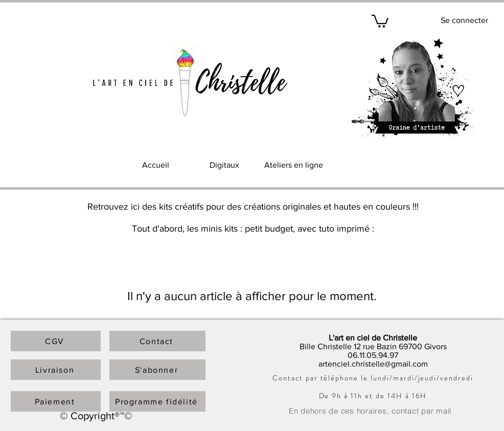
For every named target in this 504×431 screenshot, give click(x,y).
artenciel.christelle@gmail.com (373, 364)
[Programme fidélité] (157, 401)
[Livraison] (56, 370)
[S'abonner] (157, 370)
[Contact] (157, 341)
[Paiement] (56, 401)
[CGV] (56, 341)
